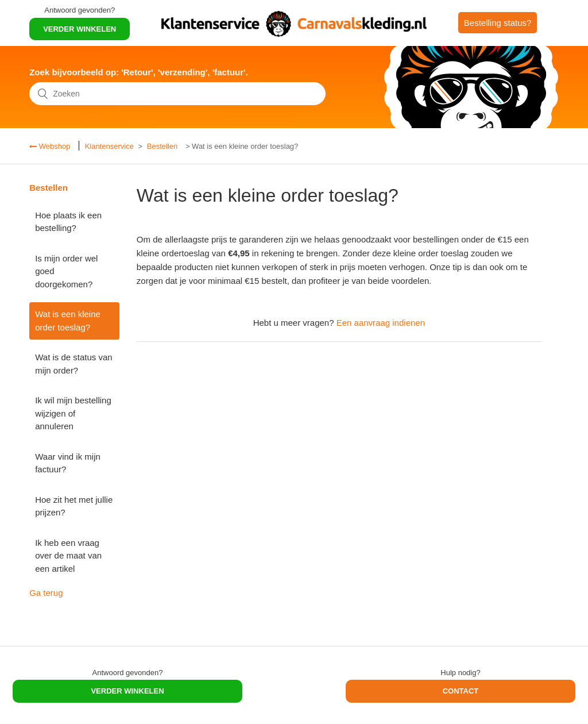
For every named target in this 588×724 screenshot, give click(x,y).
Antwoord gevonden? (80, 10)
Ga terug (46, 593)
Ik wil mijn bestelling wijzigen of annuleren (73, 413)
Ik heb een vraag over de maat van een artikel (68, 556)
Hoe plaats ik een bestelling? (68, 222)
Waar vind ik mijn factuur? (68, 463)
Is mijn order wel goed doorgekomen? (66, 271)
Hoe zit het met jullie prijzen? (74, 506)
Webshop (53, 146)
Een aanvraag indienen (381, 323)
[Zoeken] (177, 94)
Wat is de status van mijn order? (74, 364)
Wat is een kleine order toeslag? (68, 321)
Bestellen (162, 146)
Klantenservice (109, 146)
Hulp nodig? (460, 673)
